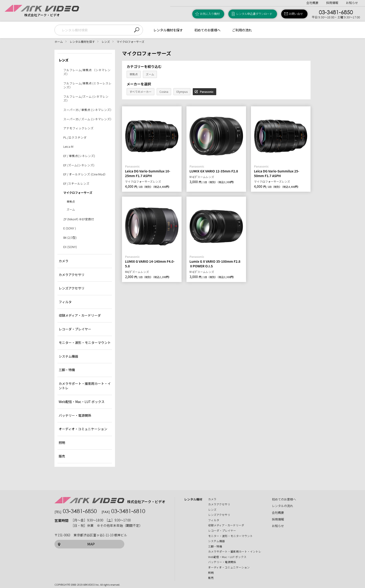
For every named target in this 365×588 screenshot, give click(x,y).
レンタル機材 (193, 499)
